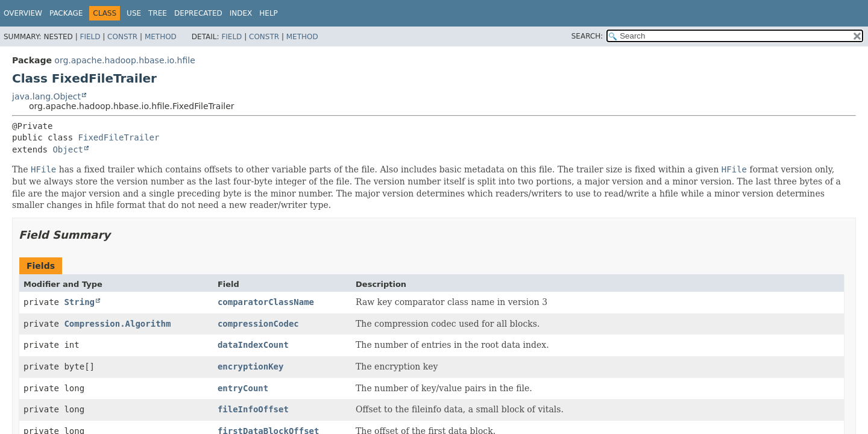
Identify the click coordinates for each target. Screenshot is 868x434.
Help (269, 13)
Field (90, 37)
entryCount (243, 388)
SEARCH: (587, 36)
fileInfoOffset (253, 409)
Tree (158, 13)
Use (134, 13)
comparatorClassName (266, 302)
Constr (122, 37)
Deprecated (198, 13)
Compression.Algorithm (117, 324)
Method (161, 37)
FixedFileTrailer (119, 137)
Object (68, 149)
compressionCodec (258, 324)
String (79, 302)
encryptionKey (251, 366)
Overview (23, 13)
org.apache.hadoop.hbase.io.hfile (124, 60)
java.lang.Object (46, 96)
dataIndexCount (253, 345)
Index (241, 13)
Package (66, 13)
